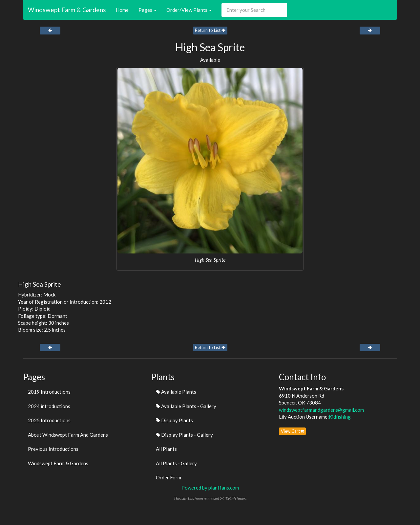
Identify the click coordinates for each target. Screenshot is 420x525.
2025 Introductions (49, 420)
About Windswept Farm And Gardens (68, 435)
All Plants (166, 449)
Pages (147, 10)
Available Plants (176, 392)
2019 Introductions (49, 392)
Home (122, 10)
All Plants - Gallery (176, 463)
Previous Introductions (53, 449)
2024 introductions (49, 406)
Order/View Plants (189, 10)
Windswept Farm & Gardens (67, 10)
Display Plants (174, 420)
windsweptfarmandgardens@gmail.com (321, 410)
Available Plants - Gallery (186, 406)
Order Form (168, 477)
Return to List (210, 30)
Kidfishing (340, 417)
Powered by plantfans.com (210, 488)
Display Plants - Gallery (184, 435)
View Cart (292, 431)
